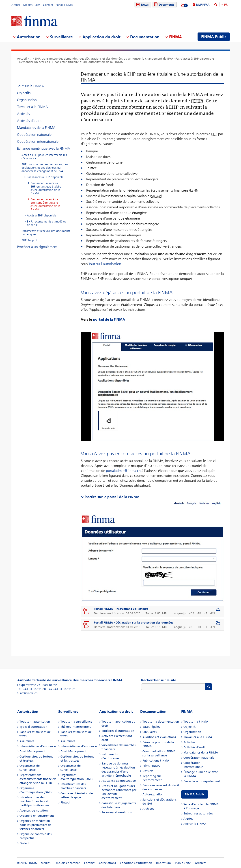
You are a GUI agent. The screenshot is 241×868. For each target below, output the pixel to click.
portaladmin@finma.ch (123, 471)
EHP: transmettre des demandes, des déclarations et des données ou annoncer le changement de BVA (104, 59)
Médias (28, 5)
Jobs (38, 5)
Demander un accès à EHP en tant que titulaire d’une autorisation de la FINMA (46, 188)
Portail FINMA (64, 5)
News (142, 5)
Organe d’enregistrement (37, 816)
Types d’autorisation (33, 727)
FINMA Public (195, 794)
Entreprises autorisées (198, 813)
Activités (23, 114)
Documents (164, 5)
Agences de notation (34, 811)
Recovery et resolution (117, 812)
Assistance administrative (119, 781)
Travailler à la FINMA (32, 107)
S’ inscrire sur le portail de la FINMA (110, 497)
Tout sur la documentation (161, 722)
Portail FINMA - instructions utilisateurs (121, 609)
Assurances (27, 741)
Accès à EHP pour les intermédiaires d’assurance (44, 157)
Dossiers (148, 771)
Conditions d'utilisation (136, 863)
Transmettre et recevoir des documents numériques (46, 233)
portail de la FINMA (109, 319)
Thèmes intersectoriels (76, 727)
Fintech (25, 843)
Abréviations (107, 863)
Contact (48, 5)
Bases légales (151, 727)
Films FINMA (151, 766)
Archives (148, 809)
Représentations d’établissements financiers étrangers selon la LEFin (38, 779)
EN (213, 613)
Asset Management (32, 751)
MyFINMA (203, 5)
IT (206, 613)
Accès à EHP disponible (42, 215)
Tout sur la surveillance (76, 722)
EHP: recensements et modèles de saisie (46, 223)
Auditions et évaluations (159, 737)
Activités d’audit (29, 121)
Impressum (164, 863)
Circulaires (150, 732)
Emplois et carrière (67, 863)
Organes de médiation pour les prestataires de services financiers (35, 825)
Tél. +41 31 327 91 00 (31, 689)
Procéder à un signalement (37, 247)
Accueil (16, 5)
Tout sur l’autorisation (105, 264)
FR (226, 5)
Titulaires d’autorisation (118, 731)
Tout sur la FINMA (30, 86)
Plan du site (183, 863)
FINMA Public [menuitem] (214, 37)
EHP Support (29, 240)
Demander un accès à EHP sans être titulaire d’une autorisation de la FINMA (71, 62)
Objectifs (24, 93)
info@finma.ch (28, 693)
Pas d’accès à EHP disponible (195, 59)
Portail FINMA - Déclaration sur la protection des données (133, 623)
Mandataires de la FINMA (36, 128)
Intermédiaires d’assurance (38, 746)
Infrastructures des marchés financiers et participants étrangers (34, 801)
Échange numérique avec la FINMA (44, 148)
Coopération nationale (34, 135)
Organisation (27, 100)
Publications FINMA (156, 761)
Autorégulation (153, 794)
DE (192, 613)
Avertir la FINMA (195, 824)
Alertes (188, 819)
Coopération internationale (38, 141)
